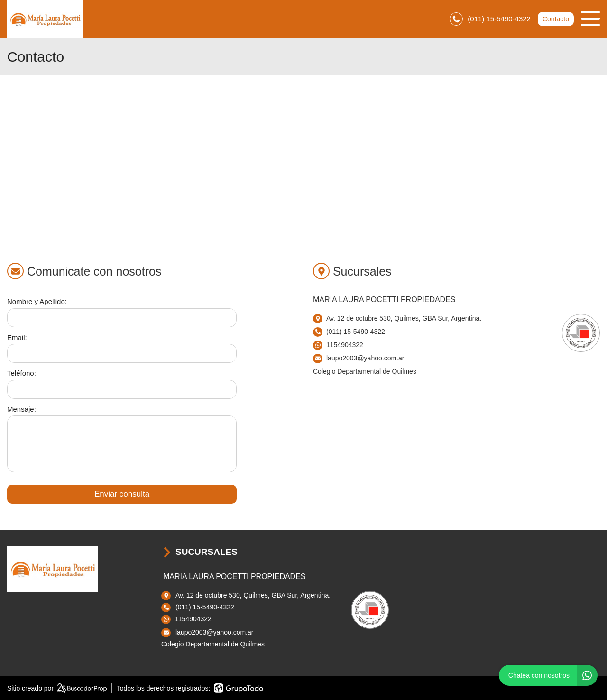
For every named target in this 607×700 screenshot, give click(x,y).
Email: (17, 337)
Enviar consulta (122, 494)
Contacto (556, 19)
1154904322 (345, 345)
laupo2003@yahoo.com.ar (214, 632)
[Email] (122, 353)
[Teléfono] (122, 389)
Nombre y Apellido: (37, 301)
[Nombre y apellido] (122, 318)
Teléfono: (22, 373)
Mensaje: (22, 409)
